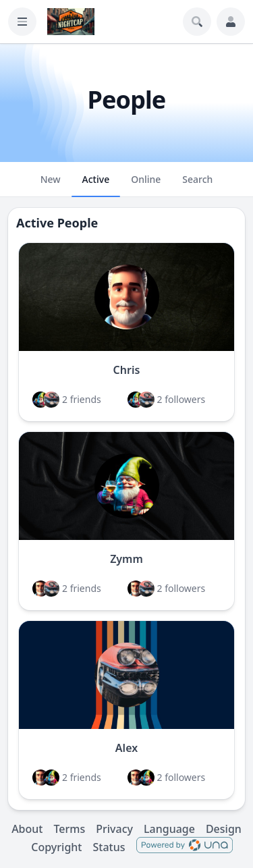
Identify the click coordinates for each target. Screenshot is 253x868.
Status (109, 847)
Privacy (114, 829)
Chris (127, 370)
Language (169, 829)
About (27, 829)
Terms (69, 829)
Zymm (126, 559)
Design (224, 829)
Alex (126, 748)
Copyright (56, 847)
